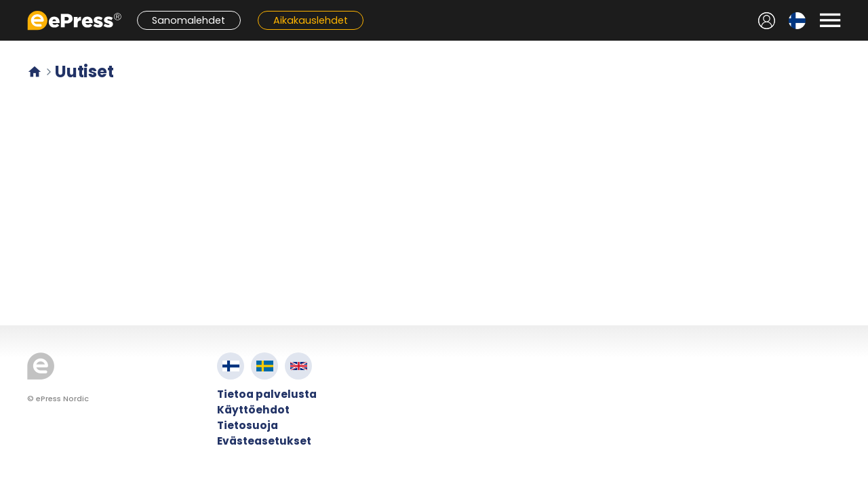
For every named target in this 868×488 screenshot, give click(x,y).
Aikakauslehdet (311, 20)
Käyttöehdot (253, 410)
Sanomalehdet (189, 20)
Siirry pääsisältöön (7, 7)
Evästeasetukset (264, 441)
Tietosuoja (248, 425)
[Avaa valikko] (830, 20)
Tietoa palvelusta (267, 394)
